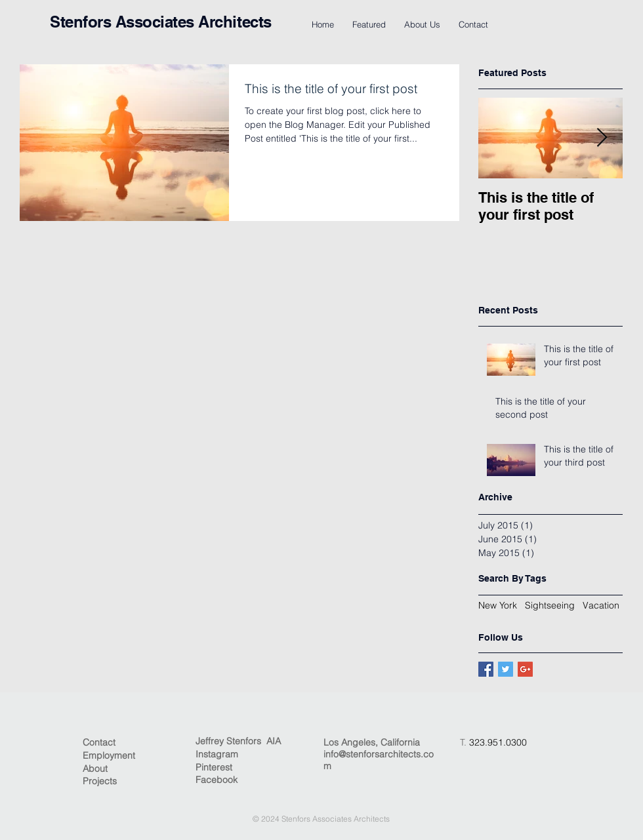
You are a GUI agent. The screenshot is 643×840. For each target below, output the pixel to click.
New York (498, 605)
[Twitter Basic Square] (506, 669)
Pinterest (214, 767)
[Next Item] (602, 138)
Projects (100, 781)
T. (465, 742)
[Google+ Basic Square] (525, 669)
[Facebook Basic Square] (486, 669)
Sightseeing (550, 605)
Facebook (217, 780)
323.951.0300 (498, 742)
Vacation (601, 605)
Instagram (217, 754)
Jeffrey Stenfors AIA (238, 741)
